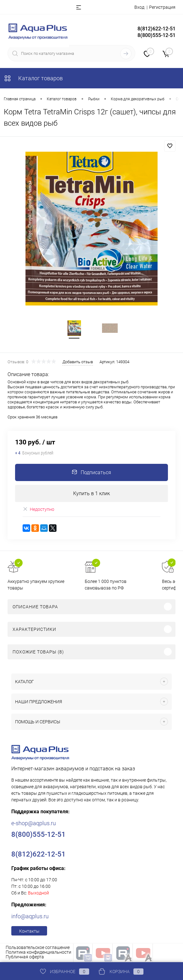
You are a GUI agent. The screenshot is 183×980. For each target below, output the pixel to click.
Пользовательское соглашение (38, 948)
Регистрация (162, 7)
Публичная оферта (25, 957)
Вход (139, 7)
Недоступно (38, 510)
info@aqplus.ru (30, 917)
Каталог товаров (33, 78)
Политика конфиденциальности (38, 953)
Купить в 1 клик (91, 494)
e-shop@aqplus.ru (34, 824)
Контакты (29, 932)
